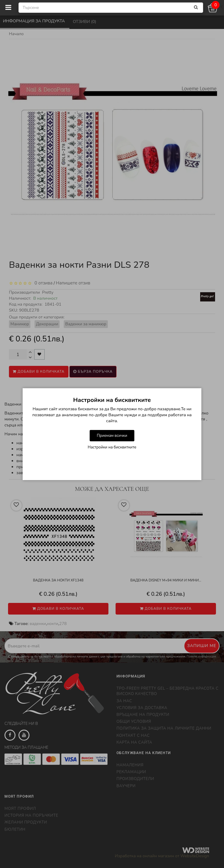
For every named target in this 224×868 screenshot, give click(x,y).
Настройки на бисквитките (112, 447)
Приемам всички (112, 436)
